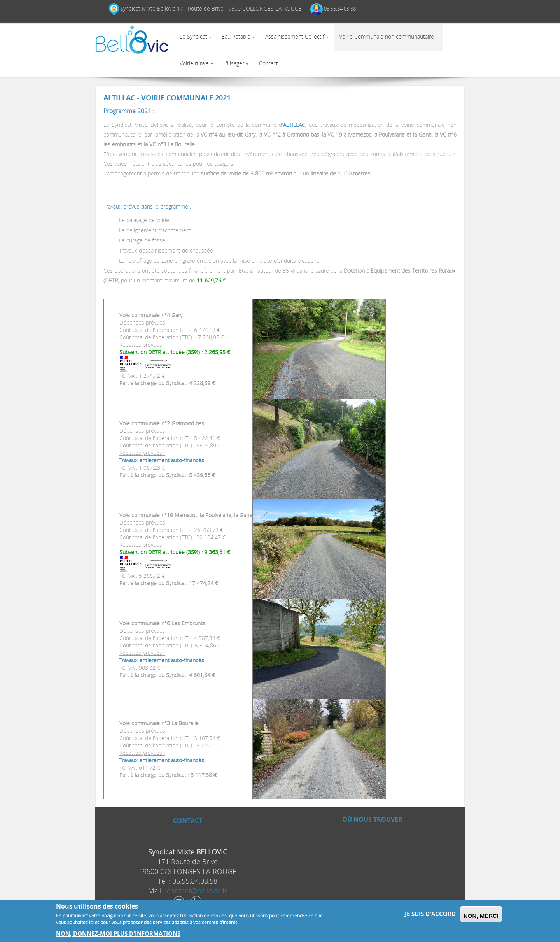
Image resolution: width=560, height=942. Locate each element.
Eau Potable (239, 39)
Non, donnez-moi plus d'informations (118, 934)
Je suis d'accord (430, 914)
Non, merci (481, 916)
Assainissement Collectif (299, 39)
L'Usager (236, 71)
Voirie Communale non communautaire (392, 39)
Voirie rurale (195, 71)
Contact (273, 71)
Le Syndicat (194, 39)
